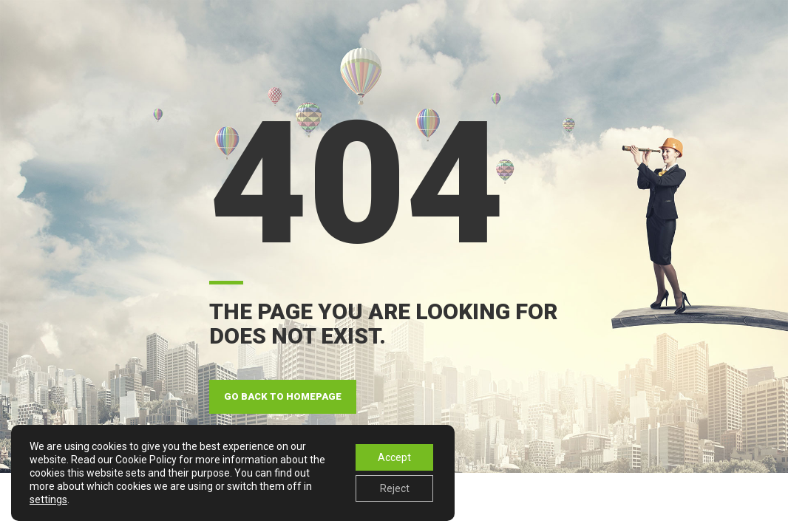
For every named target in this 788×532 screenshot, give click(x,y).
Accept (394, 457)
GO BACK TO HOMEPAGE (283, 396)
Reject (395, 488)
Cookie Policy (146, 460)
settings (48, 499)
